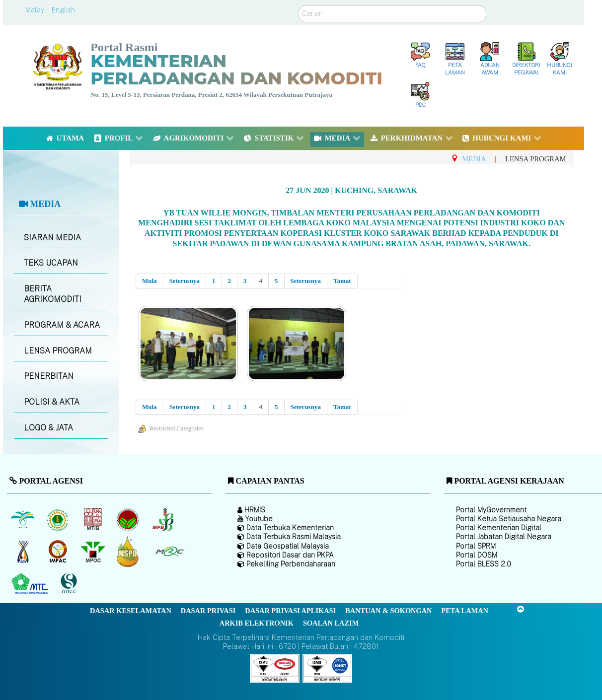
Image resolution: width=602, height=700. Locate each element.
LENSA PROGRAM (58, 351)
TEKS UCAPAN (51, 263)
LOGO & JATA (48, 428)
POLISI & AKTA (52, 402)
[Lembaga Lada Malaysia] (164, 519)
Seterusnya (185, 281)
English (63, 10)
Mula (150, 281)
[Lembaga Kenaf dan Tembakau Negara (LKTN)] (24, 552)
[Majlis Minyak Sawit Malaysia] (94, 552)
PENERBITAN (49, 376)
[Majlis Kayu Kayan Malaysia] (31, 584)
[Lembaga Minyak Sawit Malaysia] (24, 519)
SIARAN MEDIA (52, 238)
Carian (299, 5)
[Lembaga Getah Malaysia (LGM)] (59, 519)
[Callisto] (275, 667)
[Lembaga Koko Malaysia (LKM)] (129, 519)
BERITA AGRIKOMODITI (53, 294)
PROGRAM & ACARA (62, 325)
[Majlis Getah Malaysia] (169, 552)
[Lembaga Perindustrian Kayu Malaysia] (94, 519)
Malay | (38, 10)
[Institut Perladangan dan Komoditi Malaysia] (59, 552)
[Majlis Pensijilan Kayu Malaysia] (70, 584)
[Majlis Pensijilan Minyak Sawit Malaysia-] (129, 551)
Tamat (342, 281)
